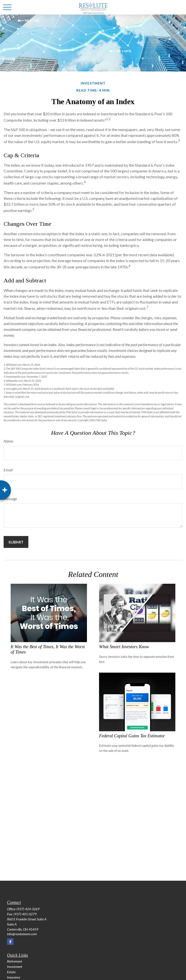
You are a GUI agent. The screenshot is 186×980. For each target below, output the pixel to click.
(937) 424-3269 (28, 909)
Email (8, 470)
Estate (11, 972)
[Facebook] (10, 942)
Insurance (14, 977)
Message (10, 499)
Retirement (15, 961)
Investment (15, 967)
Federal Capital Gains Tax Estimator (132, 736)
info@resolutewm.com (22, 934)
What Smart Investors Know (124, 647)
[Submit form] (16, 542)
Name (8, 441)
